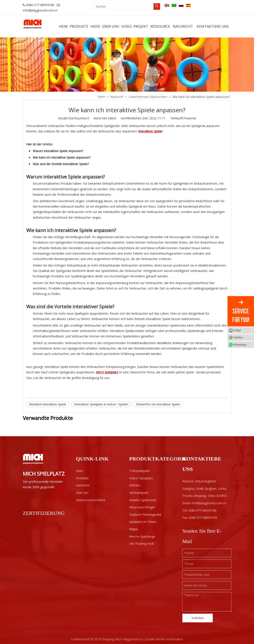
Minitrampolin (139, 493)
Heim (80, 471)
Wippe (134, 529)
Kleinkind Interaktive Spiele (48, 404)
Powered (190, 118)
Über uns (82, 493)
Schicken (198, 618)
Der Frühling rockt (142, 544)
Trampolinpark (139, 471)
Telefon (243, 337)
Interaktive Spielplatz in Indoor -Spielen (101, 404)
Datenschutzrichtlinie (91, 500)
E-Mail (243, 330)
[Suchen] (124, 7)
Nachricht (83, 485)
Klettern (135, 485)
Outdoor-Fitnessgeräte (145, 515)
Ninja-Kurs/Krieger (142, 507)
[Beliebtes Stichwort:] (157, 7)
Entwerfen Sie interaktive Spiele (158, 404)
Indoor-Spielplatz (141, 478)
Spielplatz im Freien (143, 522)
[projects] (127, 65)
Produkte (82, 478)
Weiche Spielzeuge (142, 536)
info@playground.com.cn (40, 10)
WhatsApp (243, 345)
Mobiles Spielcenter (143, 500)
